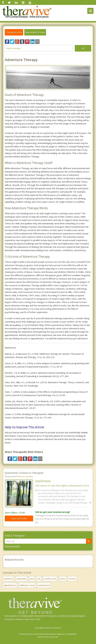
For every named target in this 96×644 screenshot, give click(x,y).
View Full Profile (19, 518)
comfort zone (50, 579)
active (63, 579)
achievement (44, 585)
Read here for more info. (48, 637)
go (83, 48)
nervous (72, 579)
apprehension (10, 585)
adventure (8, 579)
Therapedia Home (14, 32)
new (32, 579)
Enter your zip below (25, 476)
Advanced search (12, 546)
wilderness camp (27, 585)
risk (39, 579)
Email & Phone (43, 481)
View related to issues (35, 32)
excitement (21, 579)
